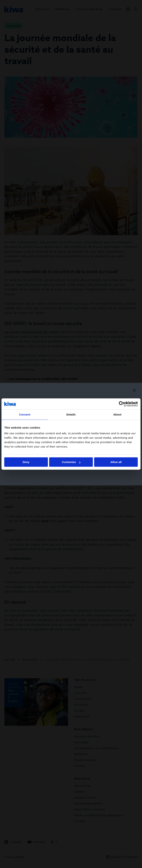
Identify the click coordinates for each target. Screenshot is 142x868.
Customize (71, 462)
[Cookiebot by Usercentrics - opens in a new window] (122, 404)
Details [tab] (71, 414)
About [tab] (117, 414)
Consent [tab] (25, 414)
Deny (26, 462)
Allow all (116, 462)
